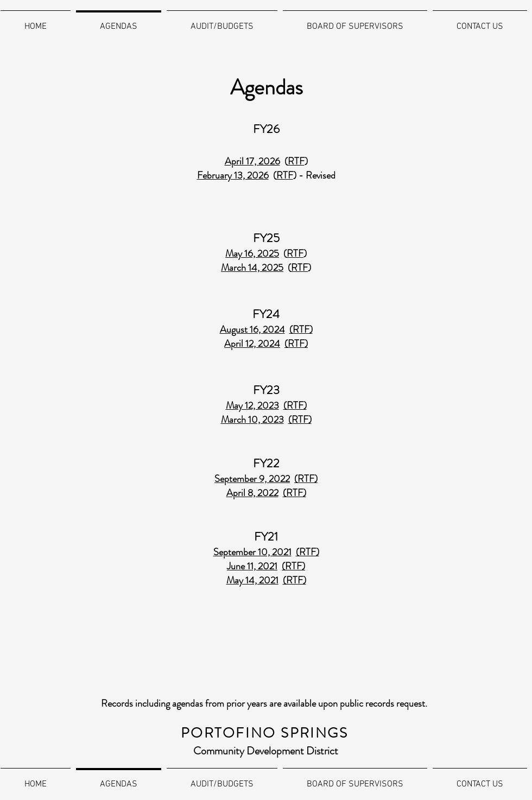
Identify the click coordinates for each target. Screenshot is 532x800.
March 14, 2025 (252, 268)
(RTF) (306, 479)
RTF (285, 175)
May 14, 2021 (252, 580)
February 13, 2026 (233, 175)
